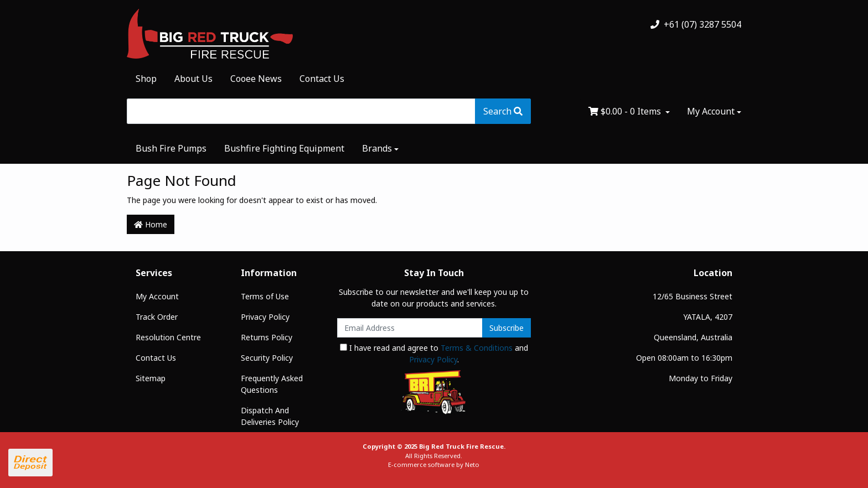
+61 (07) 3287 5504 (696, 24)
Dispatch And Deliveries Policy (270, 416)
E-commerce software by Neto (434, 464)
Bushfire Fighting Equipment (284, 148)
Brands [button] (377, 148)
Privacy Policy (265, 317)
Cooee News (256, 79)
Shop (146, 79)
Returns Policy (267, 337)
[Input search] (301, 111)
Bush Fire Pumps (171, 148)
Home (151, 224)
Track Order (157, 317)
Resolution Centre (168, 337)
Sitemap (151, 378)
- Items (626, 111)
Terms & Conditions (477, 348)
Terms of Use (265, 296)
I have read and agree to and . (434, 354)
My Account (157, 296)
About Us (193, 79)
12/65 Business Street (693, 296)
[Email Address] (410, 328)
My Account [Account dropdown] (711, 111)
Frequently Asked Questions (272, 384)
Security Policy (267, 358)
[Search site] (503, 111)
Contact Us (322, 79)
